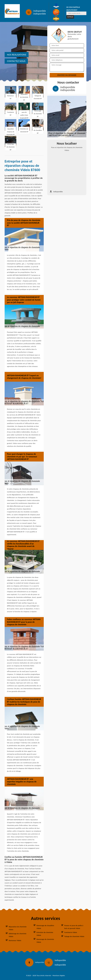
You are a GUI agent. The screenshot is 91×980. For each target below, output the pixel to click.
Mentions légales (59, 976)
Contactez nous (16, 61)
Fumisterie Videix (71, 932)
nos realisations (17, 55)
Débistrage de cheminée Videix (18, 935)
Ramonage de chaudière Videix (45, 927)
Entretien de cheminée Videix (45, 934)
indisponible (40, 11)
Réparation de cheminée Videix (18, 928)
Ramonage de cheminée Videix (45, 941)
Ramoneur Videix (15, 941)
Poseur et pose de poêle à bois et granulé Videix (74, 927)
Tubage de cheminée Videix (74, 936)
